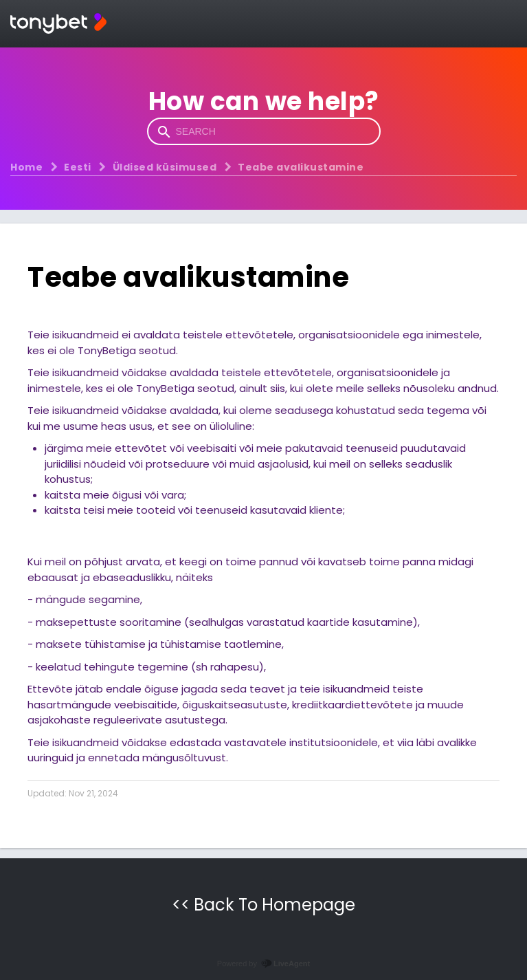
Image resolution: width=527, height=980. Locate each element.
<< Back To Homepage (263, 905)
